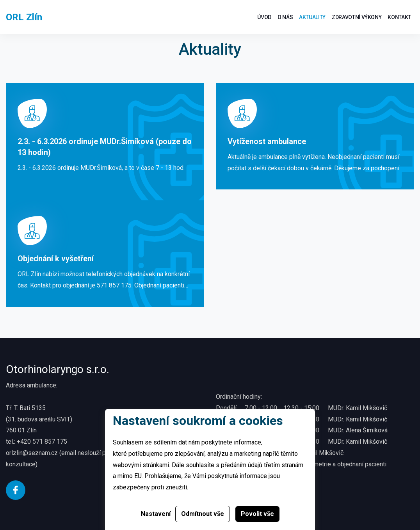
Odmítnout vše (203, 514)
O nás (285, 17)
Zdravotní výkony (357, 17)
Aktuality (312, 17)
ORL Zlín (24, 17)
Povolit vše (257, 514)
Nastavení (156, 514)
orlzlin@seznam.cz (32, 453)
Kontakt (399, 17)
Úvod (264, 17)
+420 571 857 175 (42, 442)
